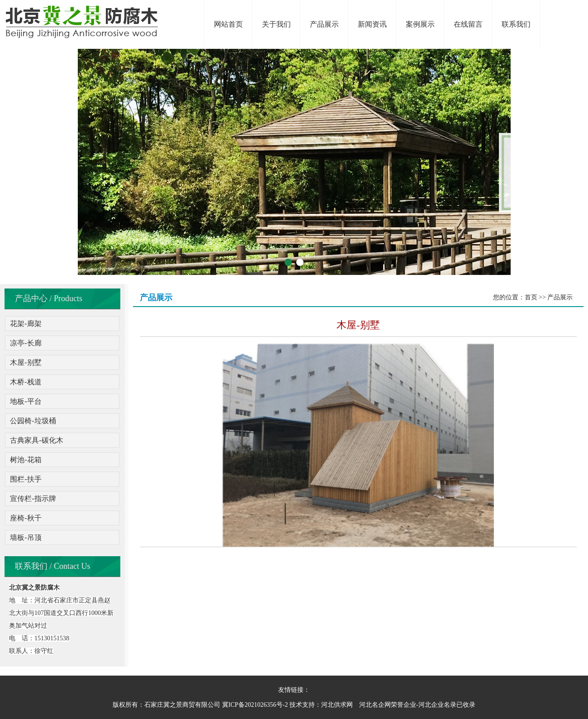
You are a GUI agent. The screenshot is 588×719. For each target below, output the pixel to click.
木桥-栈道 (26, 382)
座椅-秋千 (26, 518)
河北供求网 (337, 705)
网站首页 (228, 24)
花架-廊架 (26, 324)
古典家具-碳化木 (36, 440)
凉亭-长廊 (26, 343)
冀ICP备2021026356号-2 (255, 705)
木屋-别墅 (26, 362)
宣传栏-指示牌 (33, 499)
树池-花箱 (26, 460)
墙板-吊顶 (26, 537)
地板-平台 (26, 401)
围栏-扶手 (26, 479)
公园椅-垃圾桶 (33, 421)
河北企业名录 (437, 705)
